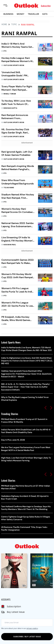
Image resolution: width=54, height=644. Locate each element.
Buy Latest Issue (16, 612)
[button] (46, 408)
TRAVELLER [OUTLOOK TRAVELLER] (33, 14)
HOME (4, 24)
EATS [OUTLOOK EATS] (45, 14)
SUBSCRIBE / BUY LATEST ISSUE (27, 637)
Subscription (14, 607)
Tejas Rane (9, 188)
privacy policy (32, 628)
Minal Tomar (10, 94)
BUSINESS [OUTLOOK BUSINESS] (8, 14)
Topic (14, 24)
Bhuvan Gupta (10, 108)
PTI (5, 51)
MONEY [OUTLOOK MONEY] (21, 14)
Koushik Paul (10, 245)
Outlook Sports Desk (14, 65)
